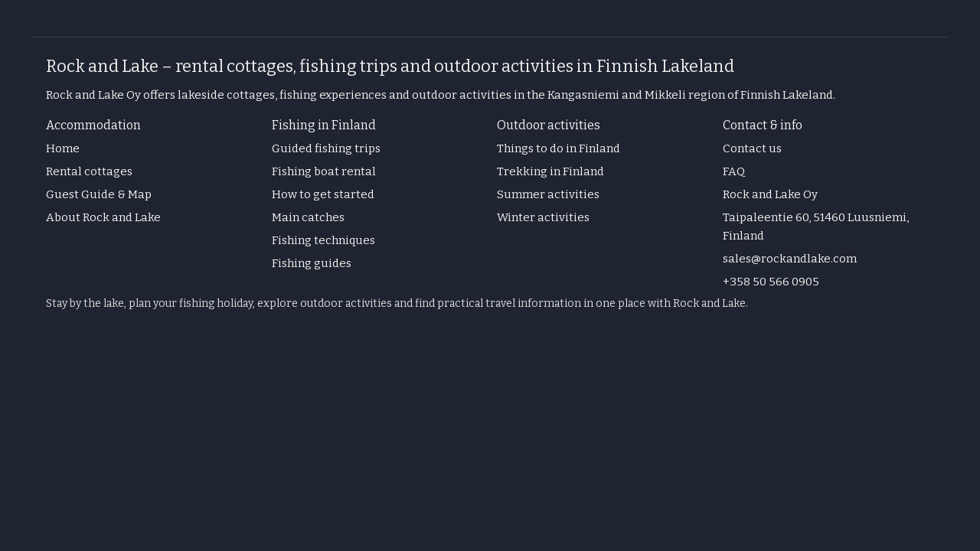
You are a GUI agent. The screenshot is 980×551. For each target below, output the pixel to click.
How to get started (323, 194)
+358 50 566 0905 (771, 282)
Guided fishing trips (326, 148)
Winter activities (543, 217)
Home (63, 148)
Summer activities (548, 194)
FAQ (734, 171)
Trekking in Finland (550, 171)
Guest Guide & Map (99, 194)
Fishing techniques (323, 240)
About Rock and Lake (103, 217)
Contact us (752, 148)
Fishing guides (312, 263)
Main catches (308, 217)
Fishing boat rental (324, 171)
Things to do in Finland (559, 148)
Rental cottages (89, 171)
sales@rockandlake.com (790, 259)
